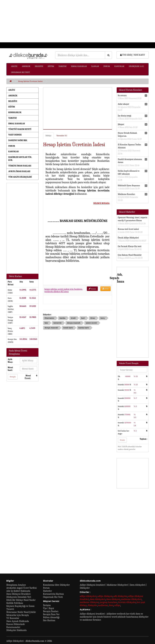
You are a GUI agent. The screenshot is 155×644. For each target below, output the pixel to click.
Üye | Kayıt (49, 608)
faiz (46, 323)
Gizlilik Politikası (15, 603)
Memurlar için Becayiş (18, 615)
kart (83, 318)
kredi (73, 318)
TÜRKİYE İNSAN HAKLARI (20, 166)
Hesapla (13, 377)
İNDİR (106, 289)
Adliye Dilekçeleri (15, 641)
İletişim (47, 605)
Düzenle (92, 289)
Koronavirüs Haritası (54, 594)
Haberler (48, 591)
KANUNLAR (119, 66)
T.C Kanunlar (13, 618)
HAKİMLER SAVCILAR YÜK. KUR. (20, 159)
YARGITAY (63, 66)
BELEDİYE (39, 66)
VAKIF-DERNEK (15, 135)
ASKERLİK (26, 66)
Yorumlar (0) (62, 136)
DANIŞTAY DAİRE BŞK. (18, 140)
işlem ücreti (91, 323)
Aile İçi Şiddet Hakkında (18, 591)
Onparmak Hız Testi (53, 597)
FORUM (107, 66)
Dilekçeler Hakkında (16, 630)
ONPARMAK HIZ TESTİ (20, 72)
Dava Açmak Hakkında (18, 621)
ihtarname (49, 318)
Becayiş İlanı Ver (51, 614)
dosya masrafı (74, 323)
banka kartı (84, 328)
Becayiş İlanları (51, 611)
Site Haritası (49, 620)
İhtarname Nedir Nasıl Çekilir (21, 612)
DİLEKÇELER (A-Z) (136, 66)
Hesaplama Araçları (16, 585)
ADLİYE (14, 66)
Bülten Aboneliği (51, 617)
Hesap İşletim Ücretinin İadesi (30, 81)
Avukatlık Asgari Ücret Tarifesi (21, 588)
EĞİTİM (51, 66)
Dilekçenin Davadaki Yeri (19, 597)
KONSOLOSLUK (15, 112)
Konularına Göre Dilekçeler (56, 585)
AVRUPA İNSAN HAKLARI (19, 171)
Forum (46, 588)
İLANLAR (95, 66)
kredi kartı (68, 328)
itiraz (93, 318)
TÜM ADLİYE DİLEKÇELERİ (20, 177)
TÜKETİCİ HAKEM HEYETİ (20, 129)
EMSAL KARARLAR (79, 66)
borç (103, 318)
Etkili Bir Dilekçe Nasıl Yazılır (21, 600)
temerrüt (57, 323)
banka (63, 318)
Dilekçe (49, 136)
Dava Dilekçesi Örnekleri (18, 594)
